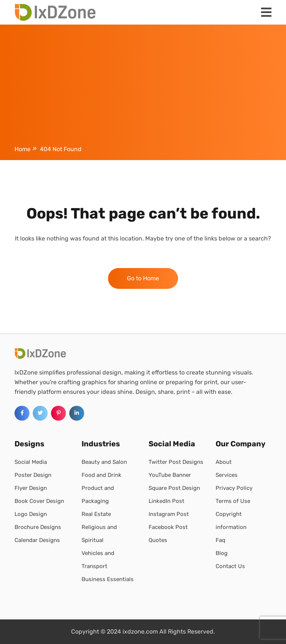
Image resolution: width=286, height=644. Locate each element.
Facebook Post (168, 527)
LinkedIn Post (166, 501)
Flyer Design (31, 488)
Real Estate (96, 514)
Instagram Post (169, 514)
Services (227, 475)
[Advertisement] (143, 86)
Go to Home (143, 278)
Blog (222, 553)
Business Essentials (108, 579)
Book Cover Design (39, 501)
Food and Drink (101, 475)
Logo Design (31, 514)
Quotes (158, 540)
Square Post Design (174, 488)
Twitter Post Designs (176, 462)
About (224, 462)
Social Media (31, 462)
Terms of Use (233, 501)
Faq (220, 540)
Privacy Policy (234, 488)
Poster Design (33, 475)
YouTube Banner (170, 475)
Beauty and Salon (104, 462)
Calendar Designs (37, 540)
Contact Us (230, 566)
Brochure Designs (38, 527)
